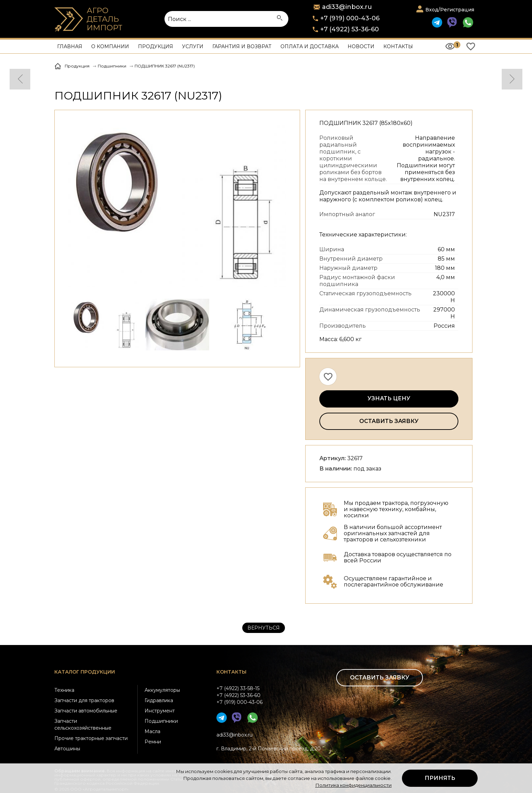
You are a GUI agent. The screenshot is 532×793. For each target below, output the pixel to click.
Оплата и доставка (310, 46)
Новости (361, 46)
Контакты (398, 46)
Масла (152, 731)
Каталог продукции (85, 672)
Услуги (193, 46)
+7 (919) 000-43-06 (350, 18)
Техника (64, 690)
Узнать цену (389, 398)
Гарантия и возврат (242, 46)
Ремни (153, 742)
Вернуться (264, 628)
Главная (70, 46)
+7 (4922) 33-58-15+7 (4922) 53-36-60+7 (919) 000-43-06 (240, 695)
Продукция (156, 46)
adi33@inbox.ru (235, 735)
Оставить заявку (389, 421)
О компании (110, 46)
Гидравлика (159, 700)
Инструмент (160, 711)
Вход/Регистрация (450, 10)
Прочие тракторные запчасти (91, 738)
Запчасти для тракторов (84, 700)
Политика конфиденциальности (353, 785)
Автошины (67, 749)
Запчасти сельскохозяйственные (83, 725)
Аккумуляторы (162, 690)
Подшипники (161, 721)
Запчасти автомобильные (86, 711)
